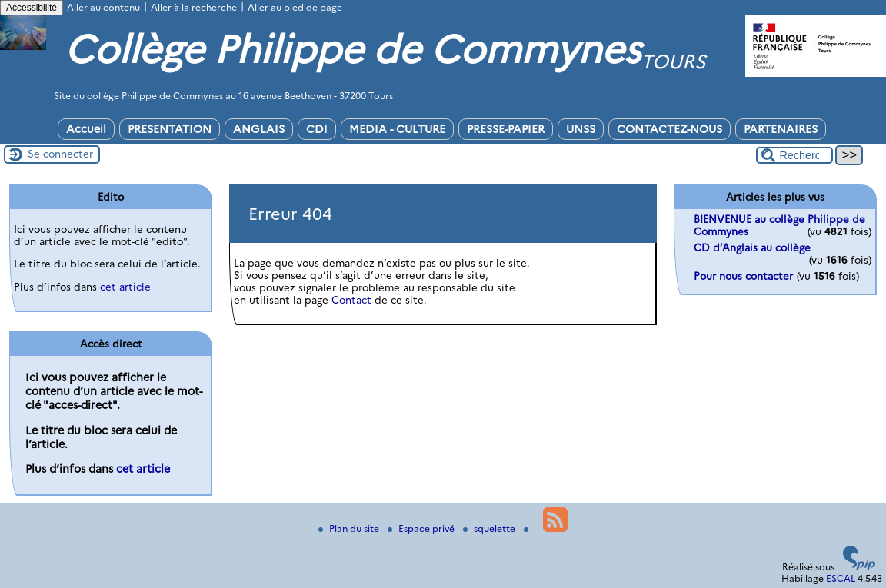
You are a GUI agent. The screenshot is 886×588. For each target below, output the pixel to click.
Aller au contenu (103, 7)
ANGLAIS (259, 129)
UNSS (581, 129)
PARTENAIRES (781, 129)
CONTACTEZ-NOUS (669, 129)
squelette (490, 528)
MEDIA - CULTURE (397, 129)
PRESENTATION (170, 129)
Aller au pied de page (295, 7)
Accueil (86, 129)
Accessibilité (32, 8)
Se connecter (60, 154)
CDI (317, 129)
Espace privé (422, 528)
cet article (125, 287)
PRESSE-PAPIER (506, 129)
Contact (351, 300)
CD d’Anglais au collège (752, 247)
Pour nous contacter (743, 276)
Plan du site (350, 528)
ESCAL (841, 578)
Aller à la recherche (194, 7)
